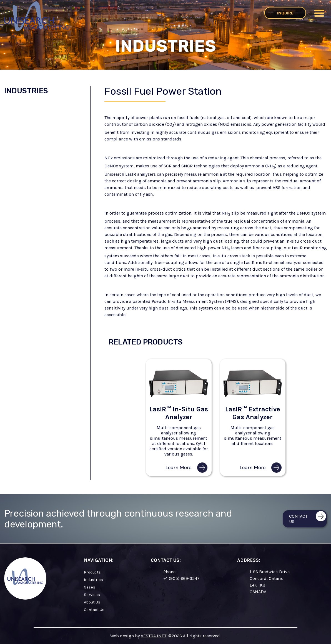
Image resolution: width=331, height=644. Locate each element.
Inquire (285, 13)
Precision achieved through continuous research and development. (118, 519)
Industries (26, 91)
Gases (90, 587)
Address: (249, 560)
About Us (92, 602)
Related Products (146, 342)
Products (92, 572)
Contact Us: (166, 560)
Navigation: (99, 560)
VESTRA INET (154, 636)
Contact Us (94, 610)
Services (92, 595)
